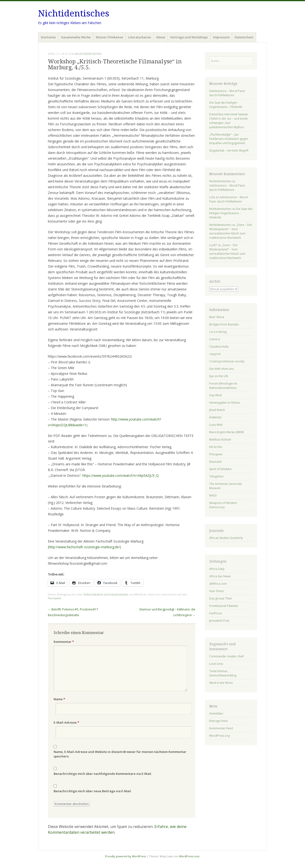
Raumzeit (215, 462)
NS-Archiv (216, 447)
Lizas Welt (216, 425)
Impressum (221, 37)
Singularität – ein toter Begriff (229, 150)
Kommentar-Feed (221, 728)
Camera (215, 339)
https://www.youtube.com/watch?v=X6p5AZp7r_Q (121, 475)
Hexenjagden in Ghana (224, 403)
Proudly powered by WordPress (125, 856)
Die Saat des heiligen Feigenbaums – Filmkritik (226, 105)
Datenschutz (244, 37)
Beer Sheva (217, 317)
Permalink (54, 598)
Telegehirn (216, 476)
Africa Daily (217, 569)
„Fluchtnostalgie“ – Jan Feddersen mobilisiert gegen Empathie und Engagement (229, 139)
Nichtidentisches (74, 13)
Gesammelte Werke (76, 37)
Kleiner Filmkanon (109, 37)
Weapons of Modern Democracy (223, 505)
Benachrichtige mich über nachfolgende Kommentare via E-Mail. (103, 774)
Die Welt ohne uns (221, 369)
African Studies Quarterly (226, 538)
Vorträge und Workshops (189, 37)
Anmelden (216, 713)
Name (59, 699)
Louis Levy (216, 664)
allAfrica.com (218, 584)
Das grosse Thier (221, 598)
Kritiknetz (215, 417)
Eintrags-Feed (218, 721)
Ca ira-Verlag (218, 332)
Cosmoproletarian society (227, 361)
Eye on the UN (219, 376)
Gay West (216, 395)
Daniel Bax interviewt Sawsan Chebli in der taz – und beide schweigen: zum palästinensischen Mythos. (229, 121)
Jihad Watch (217, 410)
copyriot (215, 354)
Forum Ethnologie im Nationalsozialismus (223, 386)
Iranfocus (216, 613)
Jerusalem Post (219, 621)
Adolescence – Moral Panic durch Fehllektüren (227, 93)
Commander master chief (226, 656)
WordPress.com (189, 856)
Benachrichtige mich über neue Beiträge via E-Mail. (93, 791)
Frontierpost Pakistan (224, 606)
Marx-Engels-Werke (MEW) (226, 432)
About (161, 37)
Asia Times (216, 591)
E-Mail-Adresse (66, 722)
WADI (213, 495)
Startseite (48, 37)
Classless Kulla (219, 347)
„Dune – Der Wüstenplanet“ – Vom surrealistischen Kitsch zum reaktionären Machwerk (231, 231)
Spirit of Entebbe (220, 469)
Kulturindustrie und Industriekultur (106, 594)
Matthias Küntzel (220, 439)
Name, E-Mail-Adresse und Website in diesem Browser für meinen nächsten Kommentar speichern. (120, 754)
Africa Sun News (220, 576)
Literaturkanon (140, 37)
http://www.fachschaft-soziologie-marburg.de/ (84, 547)
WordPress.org (219, 736)
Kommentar (64, 642)
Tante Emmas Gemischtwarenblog (223, 673)
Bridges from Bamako (224, 324)
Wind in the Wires (221, 683)
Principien (216, 454)
